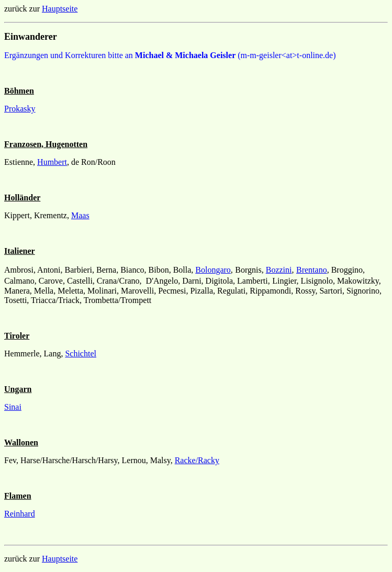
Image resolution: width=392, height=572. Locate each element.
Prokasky (20, 109)
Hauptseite (60, 9)
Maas (80, 215)
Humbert (52, 162)
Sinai (13, 407)
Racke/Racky (197, 460)
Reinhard (20, 514)
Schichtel (81, 354)
